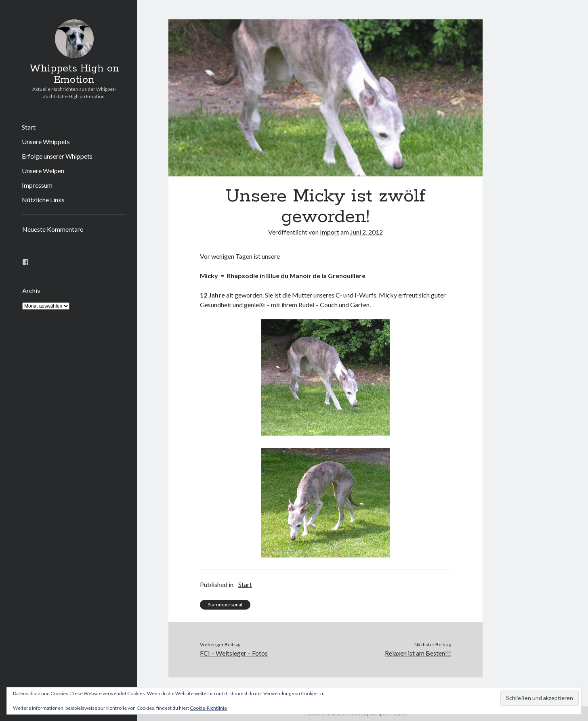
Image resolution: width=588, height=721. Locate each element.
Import (330, 232)
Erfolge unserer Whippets (57, 156)
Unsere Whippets (46, 141)
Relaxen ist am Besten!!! (418, 653)
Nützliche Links (43, 200)
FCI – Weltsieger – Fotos (234, 653)
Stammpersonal (225, 605)
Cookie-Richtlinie (208, 708)
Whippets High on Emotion (74, 74)
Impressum (37, 185)
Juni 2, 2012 (366, 232)
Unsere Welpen (43, 171)
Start (29, 127)
